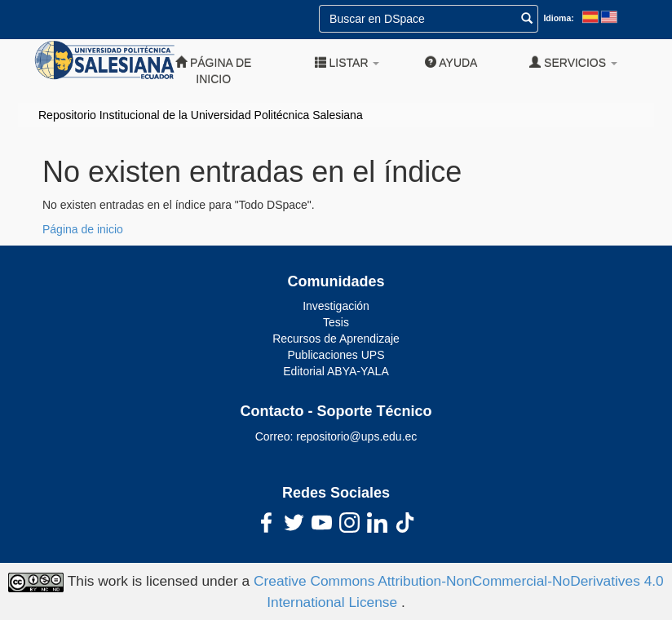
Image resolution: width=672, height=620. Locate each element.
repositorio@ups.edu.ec (356, 436)
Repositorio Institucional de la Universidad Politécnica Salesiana (201, 115)
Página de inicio (213, 71)
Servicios (573, 62)
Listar (347, 62)
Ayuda (451, 62)
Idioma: (558, 18)
